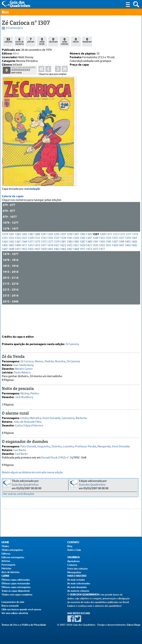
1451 (18, 272)
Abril (16, 54)
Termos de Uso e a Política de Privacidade (24, 625)
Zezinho (56, 444)
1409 (18, 269)
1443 (128, 269)
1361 (134, 261)
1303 (82, 258)
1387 (82, 265)
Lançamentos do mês (13, 602)
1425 (70, 269)
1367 (18, 265)
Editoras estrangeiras (13, 557)
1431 (89, 269)
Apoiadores (73, 561)
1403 (134, 265)
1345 (82, 261)
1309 (103, 258)
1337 (57, 261)
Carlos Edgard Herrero (29, 423)
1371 (31, 265)
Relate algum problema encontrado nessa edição (32, 472)
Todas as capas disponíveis (16, 591)
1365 (11, 265)
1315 (122, 258)
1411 (24, 269)
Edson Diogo (134, 625)
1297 (63, 258)
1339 (63, 261)
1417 (44, 269)
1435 (102, 269)
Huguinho (44, 444)
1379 (57, 265)
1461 (50, 272)
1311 (109, 258)
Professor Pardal (86, 444)
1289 (37, 258)
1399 (121, 265)
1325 (18, 261)
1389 (89, 265)
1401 (128, 265)
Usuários (73, 557)
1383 (70, 265)
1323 (11, 261)
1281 (11, 258)
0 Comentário (14, 28)
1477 (102, 272)
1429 (82, 269)
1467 (70, 272)
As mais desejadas (77, 587)
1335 (50, 261)
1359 (128, 261)
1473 (89, 272)
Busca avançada (10, 606)
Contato (73, 542)
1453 (24, 272)
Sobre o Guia (74, 550)
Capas (5, 576)
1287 (31, 258)
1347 (89, 261)
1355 (115, 261)
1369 (24, 265)
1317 (129, 258)
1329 (31, 261)
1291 (44, 258)
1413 (31, 269)
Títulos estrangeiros (12, 550)
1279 (5, 258)
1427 (76, 269)
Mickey (25, 391)
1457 (37, 272)
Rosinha (60, 359)
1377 (50, 265)
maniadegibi (32, 212)
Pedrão (49, 359)
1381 (63, 265)
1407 (11, 269)
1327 (24, 261)
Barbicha (81, 415)
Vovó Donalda (51, 415)
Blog (70, 546)
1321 (5, 261)
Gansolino (68, 415)
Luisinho (68, 444)
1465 (63, 272)
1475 (95, 272)
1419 (50, 269)
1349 (95, 261)
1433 (95, 269)
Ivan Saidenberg (23, 362)
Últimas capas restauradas (16, 583)
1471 (82, 272)
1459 (44, 272)
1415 (37, 269)
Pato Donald (28, 444)
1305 (89, 258)
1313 (116, 258)
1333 (44, 261)
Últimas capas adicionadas (16, 580)
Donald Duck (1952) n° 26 (57, 455)
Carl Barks (20, 447)
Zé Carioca (27, 359)
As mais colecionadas (79, 583)
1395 (108, 265)
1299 (70, 258)
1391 (95, 265)
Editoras (6, 554)
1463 (57, 272)
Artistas (6, 561)
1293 (50, 258)
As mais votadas (76, 580)
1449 (11, 272)
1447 (5, 272)
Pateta (34, 391)
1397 (115, 265)
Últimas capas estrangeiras (16, 587)
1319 (135, 258)
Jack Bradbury (24, 394)
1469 (76, 272)
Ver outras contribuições (19, 494)
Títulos (5, 546)
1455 (31, 272)
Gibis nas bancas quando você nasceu (21, 609)
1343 (76, 261)
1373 (37, 265)
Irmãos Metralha (31, 415)
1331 (37, 261)
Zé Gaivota (72, 341)
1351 (102, 261)
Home (5, 542)
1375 (44, 265)
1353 (108, 261)
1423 (63, 269)
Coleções (72, 565)
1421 (57, 269)
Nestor (39, 359)
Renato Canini (24, 366)
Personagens (8, 565)
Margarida (104, 444)
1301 (76, 258)
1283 (18, 258)
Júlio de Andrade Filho (27, 419)
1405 (5, 269)
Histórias (6, 568)
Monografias (74, 572)
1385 (76, 265)
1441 (121, 269)
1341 (70, 261)
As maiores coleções (78, 591)
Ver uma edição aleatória (15, 613)
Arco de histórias (11, 572)
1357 (121, 261)
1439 (115, 269)
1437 (108, 269)
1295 (57, 258)
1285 (24, 258)
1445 (134, 269)
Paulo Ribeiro (22, 370)
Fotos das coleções (77, 569)
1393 (102, 265)
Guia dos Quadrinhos (25, 485)
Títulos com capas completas (17, 595)
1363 (5, 265)
